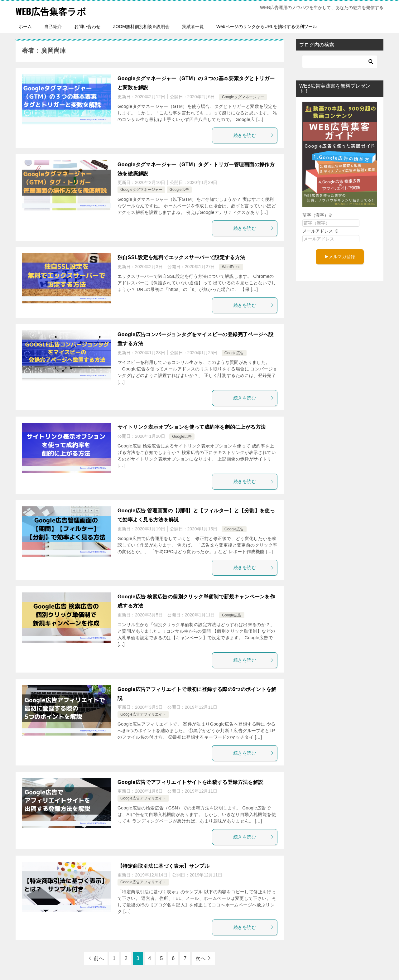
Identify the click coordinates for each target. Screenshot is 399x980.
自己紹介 (53, 27)
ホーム (25, 27)
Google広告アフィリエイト (143, 714)
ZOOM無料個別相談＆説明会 (141, 27)
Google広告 (179, 190)
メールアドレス (320, 231)
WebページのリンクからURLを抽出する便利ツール (267, 27)
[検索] (340, 62)
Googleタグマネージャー (243, 97)
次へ (200, 958)
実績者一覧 (193, 27)
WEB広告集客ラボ (52, 11)
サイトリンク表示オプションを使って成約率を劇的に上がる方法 (192, 427)
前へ (99, 958)
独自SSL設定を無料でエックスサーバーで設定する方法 (181, 257)
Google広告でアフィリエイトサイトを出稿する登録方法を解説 (190, 782)
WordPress (231, 267)
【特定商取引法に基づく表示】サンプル (163, 866)
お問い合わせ (87, 27)
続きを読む (254, 135)
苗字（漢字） (318, 215)
